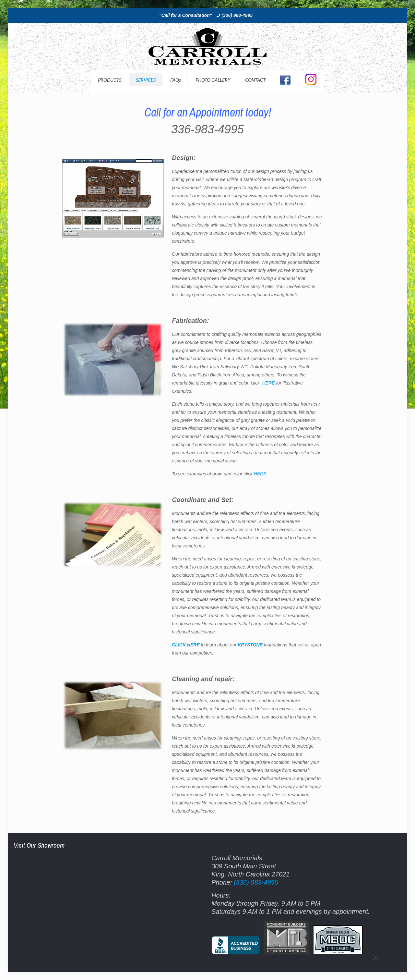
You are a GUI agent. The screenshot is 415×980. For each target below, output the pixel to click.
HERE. (261, 474)
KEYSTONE (250, 645)
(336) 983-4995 (237, 15)
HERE (269, 383)
